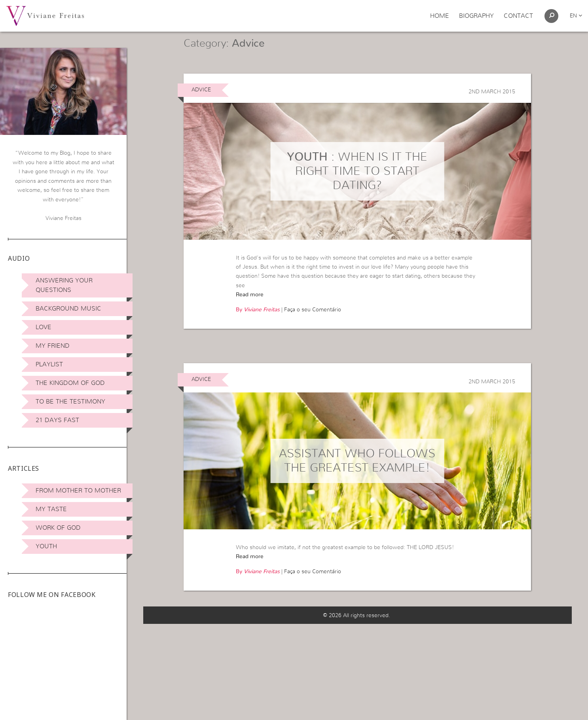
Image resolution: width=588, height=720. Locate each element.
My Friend (53, 346)
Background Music (68, 309)
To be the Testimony (70, 402)
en (576, 16)
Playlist (49, 364)
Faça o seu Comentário (313, 321)
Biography (476, 16)
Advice (201, 100)
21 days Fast (57, 420)
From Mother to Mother (78, 491)
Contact (518, 16)
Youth (46, 546)
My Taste (51, 509)
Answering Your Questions (64, 285)
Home (440, 16)
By (258, 321)
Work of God (58, 528)
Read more (250, 306)
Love (44, 327)
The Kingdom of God (70, 383)
